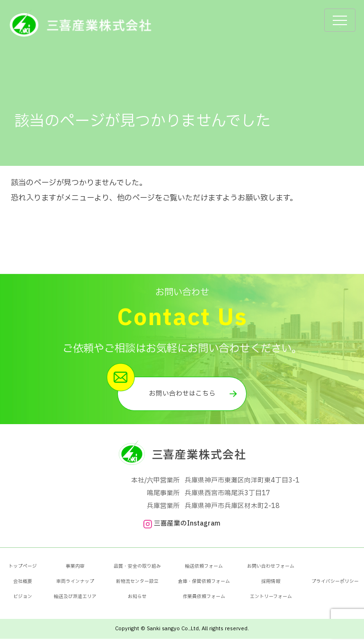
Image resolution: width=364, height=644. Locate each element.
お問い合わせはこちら (182, 397)
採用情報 (271, 587)
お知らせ (137, 602)
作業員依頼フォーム (204, 602)
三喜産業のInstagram (182, 529)
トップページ (23, 571)
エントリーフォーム (271, 602)
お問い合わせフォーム (271, 571)
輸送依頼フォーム (204, 571)
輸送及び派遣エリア (75, 602)
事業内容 (75, 571)
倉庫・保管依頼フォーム (204, 587)
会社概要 (23, 587)
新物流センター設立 (137, 587)
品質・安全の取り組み (137, 571)
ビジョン (23, 602)
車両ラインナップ (75, 587)
